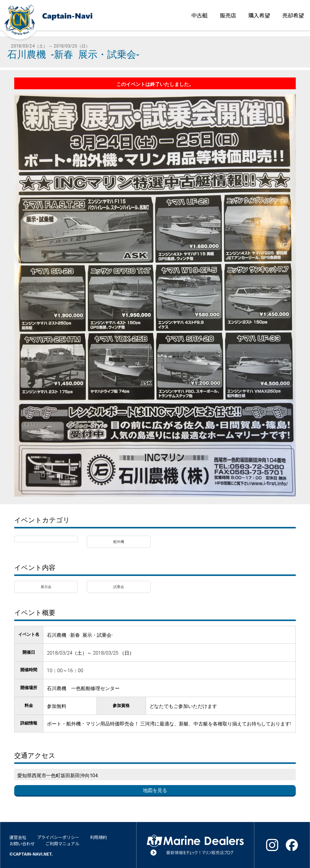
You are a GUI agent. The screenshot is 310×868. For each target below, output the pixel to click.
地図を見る (155, 790)
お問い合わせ (22, 843)
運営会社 (18, 837)
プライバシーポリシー (58, 837)
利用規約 (98, 837)
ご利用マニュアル (62, 843)
